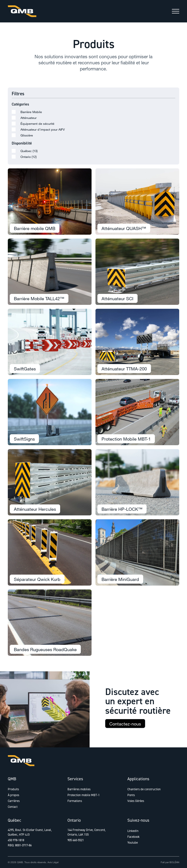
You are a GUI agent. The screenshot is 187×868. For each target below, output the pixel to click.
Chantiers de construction (144, 789)
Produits (13, 789)
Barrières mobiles (79, 789)
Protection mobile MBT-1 (84, 795)
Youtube (133, 843)
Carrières (14, 801)
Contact (13, 807)
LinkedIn (133, 831)
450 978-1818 (16, 840)
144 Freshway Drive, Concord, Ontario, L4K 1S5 (87, 832)
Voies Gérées (136, 801)
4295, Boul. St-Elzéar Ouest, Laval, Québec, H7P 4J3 (30, 832)
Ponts (131, 795)
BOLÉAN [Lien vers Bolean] (174, 862)
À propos (14, 795)
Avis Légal (53, 862)
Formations (75, 801)
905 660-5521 (76, 840)
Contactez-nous (125, 726)
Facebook (133, 837)
